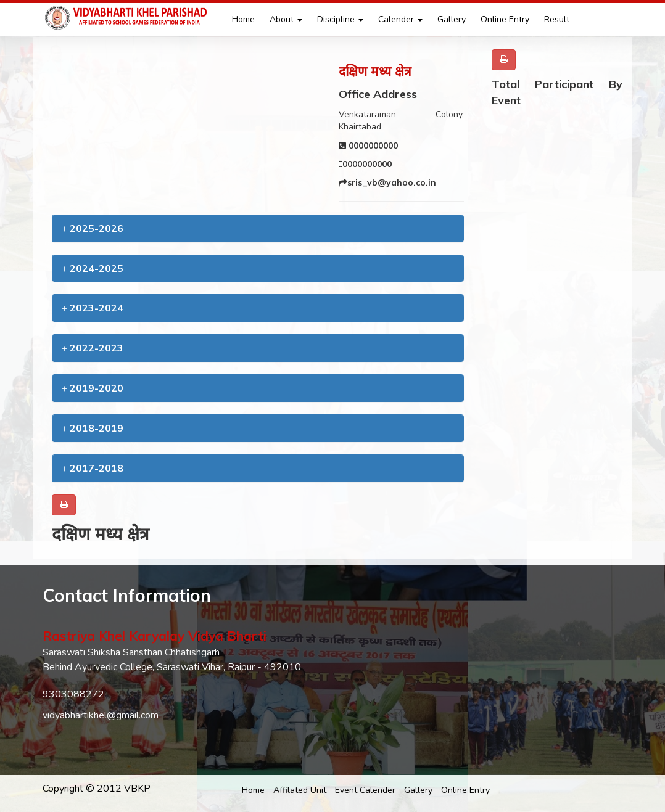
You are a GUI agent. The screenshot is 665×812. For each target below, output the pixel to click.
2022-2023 (93, 348)
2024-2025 (93, 268)
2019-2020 (93, 388)
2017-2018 (93, 468)
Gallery (452, 19)
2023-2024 (93, 308)
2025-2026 (93, 228)
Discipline (340, 19)
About (286, 19)
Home (243, 19)
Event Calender (365, 790)
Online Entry (505, 19)
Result (557, 19)
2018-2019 (93, 428)
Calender (400, 19)
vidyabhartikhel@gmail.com (101, 715)
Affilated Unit (300, 790)
